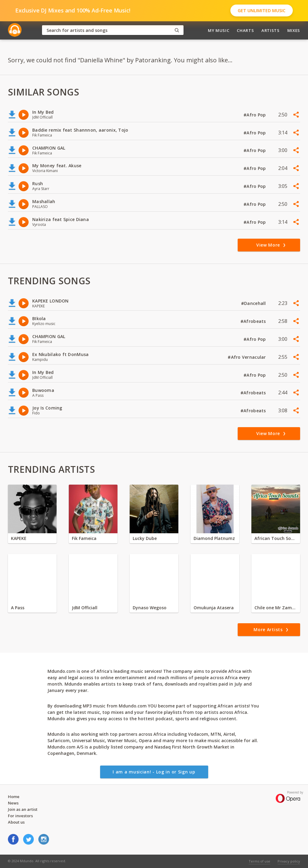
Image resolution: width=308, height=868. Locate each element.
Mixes (294, 30)
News (13, 803)
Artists (271, 30)
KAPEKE (19, 538)
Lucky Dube (145, 538)
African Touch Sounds (276, 538)
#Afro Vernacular (247, 357)
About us (16, 822)
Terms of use (259, 861)
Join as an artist (23, 809)
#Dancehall (254, 303)
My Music (219, 30)
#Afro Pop (255, 115)
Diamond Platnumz (214, 538)
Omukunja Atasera (214, 608)
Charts (245, 30)
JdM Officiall (85, 608)
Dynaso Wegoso (150, 608)
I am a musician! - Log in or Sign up (154, 772)
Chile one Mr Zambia (276, 608)
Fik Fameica (84, 538)
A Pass (18, 608)
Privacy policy (289, 861)
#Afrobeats (254, 321)
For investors (20, 816)
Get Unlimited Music (262, 10)
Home (14, 797)
